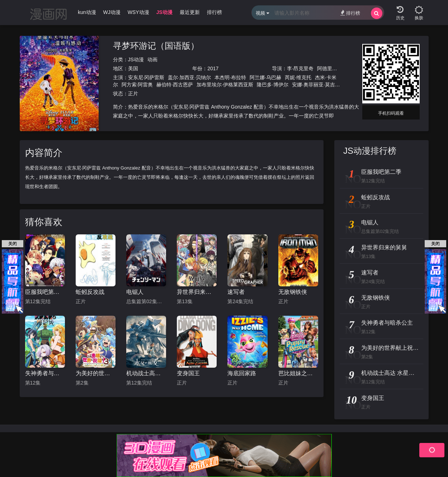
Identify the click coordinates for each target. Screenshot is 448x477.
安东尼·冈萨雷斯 (146, 77)
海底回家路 (242, 373)
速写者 (236, 292)
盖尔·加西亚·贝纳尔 (189, 77)
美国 (133, 68)
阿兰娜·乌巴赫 (265, 77)
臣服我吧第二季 (45, 292)
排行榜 (350, 13)
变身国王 (188, 373)
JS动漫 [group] (164, 12)
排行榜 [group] (214, 12)
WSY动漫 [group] (138, 12)
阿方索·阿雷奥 (137, 85)
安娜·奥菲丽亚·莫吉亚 (316, 85)
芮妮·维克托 (298, 77)
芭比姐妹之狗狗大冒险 (298, 373)
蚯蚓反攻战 (90, 292)
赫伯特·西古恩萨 (175, 85)
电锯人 (135, 292)
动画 (152, 59)
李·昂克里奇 (300, 68)
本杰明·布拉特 (230, 77)
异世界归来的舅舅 (197, 292)
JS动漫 (136, 59)
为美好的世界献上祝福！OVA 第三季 (96, 373)
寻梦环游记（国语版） (156, 46)
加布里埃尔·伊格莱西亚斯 (225, 85)
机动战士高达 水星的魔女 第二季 (146, 373)
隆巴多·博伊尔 (273, 85)
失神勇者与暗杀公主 (45, 373)
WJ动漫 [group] (112, 12)
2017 (213, 68)
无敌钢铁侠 (293, 292)
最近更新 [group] (190, 12)
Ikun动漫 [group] (86, 12)
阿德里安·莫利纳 (335, 68)
